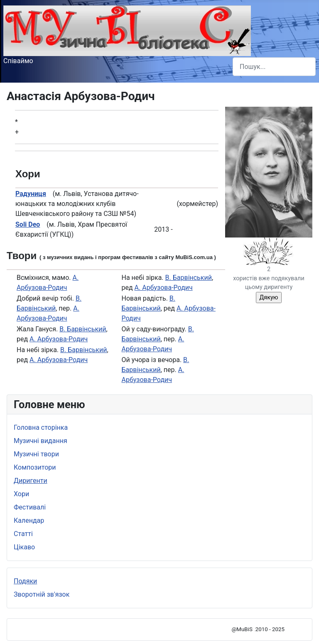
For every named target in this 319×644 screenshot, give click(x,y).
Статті (23, 534)
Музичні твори (36, 454)
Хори (21, 494)
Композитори (35, 467)
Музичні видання (40, 441)
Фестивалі (30, 507)
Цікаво (24, 547)
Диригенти (31, 481)
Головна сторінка (41, 427)
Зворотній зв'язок (42, 594)
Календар (29, 520)
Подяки (25, 581)
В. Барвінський (83, 329)
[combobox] (274, 67)
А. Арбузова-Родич (59, 339)
